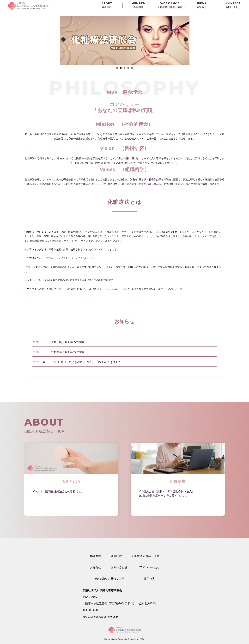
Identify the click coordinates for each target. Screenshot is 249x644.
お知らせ (96, 567)
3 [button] (124, 68)
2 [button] (121, 68)
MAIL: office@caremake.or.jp (100, 617)
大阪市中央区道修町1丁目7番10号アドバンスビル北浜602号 (120, 604)
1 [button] (117, 68)
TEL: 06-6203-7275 (94, 610)
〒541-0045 (90, 597)
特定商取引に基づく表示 (109, 579)
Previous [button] (63, 39)
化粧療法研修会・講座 (145, 556)
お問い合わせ (119, 567)
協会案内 (96, 556)
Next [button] (186, 39)
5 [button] (132, 68)
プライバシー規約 (148, 567)
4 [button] (128, 68)
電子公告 (149, 579)
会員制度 (116, 556)
